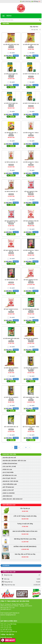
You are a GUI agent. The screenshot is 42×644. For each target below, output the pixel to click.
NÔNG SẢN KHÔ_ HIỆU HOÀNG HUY (13, 499)
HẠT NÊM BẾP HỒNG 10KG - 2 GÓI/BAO (11, 133)
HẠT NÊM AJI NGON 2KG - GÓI (11, 191)
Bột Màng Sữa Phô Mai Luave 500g (25, 526)
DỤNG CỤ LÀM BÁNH (9, 493)
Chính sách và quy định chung (8, 624)
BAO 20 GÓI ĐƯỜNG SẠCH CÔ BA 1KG (25, 518)
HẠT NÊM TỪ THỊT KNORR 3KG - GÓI (31, 103)
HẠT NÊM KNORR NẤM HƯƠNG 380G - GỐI (11, 339)
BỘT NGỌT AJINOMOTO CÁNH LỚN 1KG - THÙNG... (31, 221)
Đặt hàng (9, 56)
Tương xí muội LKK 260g (25, 510)
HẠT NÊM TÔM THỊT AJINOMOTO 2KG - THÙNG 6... (31, 368)
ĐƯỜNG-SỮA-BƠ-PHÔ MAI (10, 464)
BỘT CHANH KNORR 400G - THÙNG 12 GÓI (31, 398)
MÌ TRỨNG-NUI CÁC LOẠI (10, 475)
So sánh (12, 53)
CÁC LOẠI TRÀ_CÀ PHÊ (9, 467)
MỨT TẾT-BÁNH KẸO (8, 487)
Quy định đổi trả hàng (6, 630)
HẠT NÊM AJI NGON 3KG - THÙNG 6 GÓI (31, 133)
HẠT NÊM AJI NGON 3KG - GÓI (11, 162)
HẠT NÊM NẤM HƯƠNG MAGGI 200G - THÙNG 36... (11, 45)
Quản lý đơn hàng (26, 1)
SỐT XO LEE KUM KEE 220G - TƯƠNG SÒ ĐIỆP (25, 556)
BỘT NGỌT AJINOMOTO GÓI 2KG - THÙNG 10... (31, 280)
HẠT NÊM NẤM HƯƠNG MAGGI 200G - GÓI (31, 45)
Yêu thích (16, 56)
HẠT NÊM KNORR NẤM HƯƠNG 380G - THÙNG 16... (31, 310)
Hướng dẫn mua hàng (6, 637)
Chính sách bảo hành (6, 628)
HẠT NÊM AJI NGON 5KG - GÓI (11, 280)
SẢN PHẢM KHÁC (8, 496)
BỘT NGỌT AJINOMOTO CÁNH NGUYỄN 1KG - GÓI (11, 221)
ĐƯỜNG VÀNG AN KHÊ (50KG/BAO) (25, 533)
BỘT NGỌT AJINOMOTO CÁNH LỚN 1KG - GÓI (11, 251)
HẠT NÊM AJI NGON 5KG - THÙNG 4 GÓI (31, 251)
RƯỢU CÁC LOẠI (7, 470)
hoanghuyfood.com (11, 615)
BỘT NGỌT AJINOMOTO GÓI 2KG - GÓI (11, 310)
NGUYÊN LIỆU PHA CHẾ (9, 458)
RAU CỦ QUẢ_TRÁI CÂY (9, 478)
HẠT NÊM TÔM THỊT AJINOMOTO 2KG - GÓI (11, 398)
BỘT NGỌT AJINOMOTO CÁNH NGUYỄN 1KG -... (31, 192)
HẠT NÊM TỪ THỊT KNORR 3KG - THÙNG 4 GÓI (11, 104)
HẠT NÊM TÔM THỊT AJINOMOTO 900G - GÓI (11, 368)
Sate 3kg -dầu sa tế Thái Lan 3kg (25, 541)
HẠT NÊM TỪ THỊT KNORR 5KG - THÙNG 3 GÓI (11, 74)
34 (26, 447)
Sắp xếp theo (34, 27)
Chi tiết (12, 58)
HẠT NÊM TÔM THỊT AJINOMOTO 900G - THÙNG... (31, 339)
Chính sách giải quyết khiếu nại (9, 631)
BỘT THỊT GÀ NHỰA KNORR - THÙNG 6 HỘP (31, 427)
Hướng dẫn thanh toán (7, 639)
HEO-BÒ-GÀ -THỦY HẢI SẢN (10, 481)
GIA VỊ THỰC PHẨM (8, 472)
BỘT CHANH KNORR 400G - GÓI (11, 427)
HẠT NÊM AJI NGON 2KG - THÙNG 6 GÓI (31, 163)
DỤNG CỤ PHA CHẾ (8, 490)
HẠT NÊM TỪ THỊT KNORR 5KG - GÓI (31, 74)
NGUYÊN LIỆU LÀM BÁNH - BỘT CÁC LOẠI (14, 461)
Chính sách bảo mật (6, 626)
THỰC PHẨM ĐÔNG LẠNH (10, 484)
